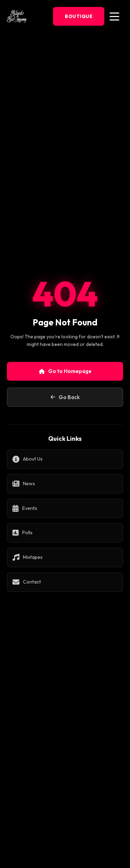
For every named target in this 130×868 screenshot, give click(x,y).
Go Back (65, 397)
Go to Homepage (65, 371)
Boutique (79, 16)
